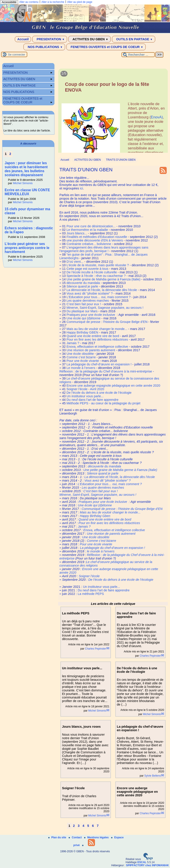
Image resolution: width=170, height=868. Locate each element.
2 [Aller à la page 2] (74, 826)
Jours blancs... (77, 233)
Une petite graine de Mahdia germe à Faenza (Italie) (103, 279)
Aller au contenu (29, 2)
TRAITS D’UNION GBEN (121, 160)
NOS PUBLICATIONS (44, 47)
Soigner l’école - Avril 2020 (85, 389)
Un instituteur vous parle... (85, 396)
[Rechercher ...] (138, 55)
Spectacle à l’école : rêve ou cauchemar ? (96, 276)
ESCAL (142, 862)
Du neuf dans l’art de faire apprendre (92, 400)
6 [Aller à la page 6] (93, 826)
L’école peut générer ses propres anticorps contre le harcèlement (27, 248)
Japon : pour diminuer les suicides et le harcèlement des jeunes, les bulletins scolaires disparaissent (26, 169)
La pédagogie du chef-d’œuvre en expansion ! (99, 364)
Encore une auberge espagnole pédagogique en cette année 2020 (113, 386)
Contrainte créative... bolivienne (89, 244)
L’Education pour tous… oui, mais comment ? (99, 297)
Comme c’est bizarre (81, 357)
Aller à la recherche (53, 2)
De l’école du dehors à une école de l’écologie (99, 393)
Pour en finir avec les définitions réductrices (97, 339)
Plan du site (58, 837)
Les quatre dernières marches (88, 301)
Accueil (23, 39)
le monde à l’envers (101, 551)
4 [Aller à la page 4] (83, 826)
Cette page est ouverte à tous (87, 269)
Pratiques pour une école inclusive (91, 315)
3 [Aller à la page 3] (79, 826)
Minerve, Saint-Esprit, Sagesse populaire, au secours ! (105, 308)
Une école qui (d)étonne (83, 318)
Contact (75, 837)
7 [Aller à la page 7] (98, 826)
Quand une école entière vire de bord (93, 336)
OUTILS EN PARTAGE (134, 39)
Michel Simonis (97, 711)
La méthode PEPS (91, 594)
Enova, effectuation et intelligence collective (97, 347)
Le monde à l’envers (81, 368)
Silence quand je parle (82, 286)
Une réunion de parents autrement (91, 350)
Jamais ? (73, 343)
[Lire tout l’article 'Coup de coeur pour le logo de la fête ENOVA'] (113, 116)
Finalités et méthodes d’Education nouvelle (97, 237)
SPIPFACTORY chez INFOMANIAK (147, 865)
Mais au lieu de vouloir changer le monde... (97, 329)
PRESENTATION (50, 39)
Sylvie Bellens (153, 776)
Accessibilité (9, 2)
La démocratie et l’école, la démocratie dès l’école (102, 290)
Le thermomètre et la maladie (87, 230)
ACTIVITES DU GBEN (90, 39)
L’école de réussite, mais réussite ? (98, 265)
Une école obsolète (80, 354)
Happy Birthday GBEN (82, 332)
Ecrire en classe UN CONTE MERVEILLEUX (27, 192)
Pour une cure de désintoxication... (91, 226)
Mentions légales (97, 837)
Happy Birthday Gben (95, 516)
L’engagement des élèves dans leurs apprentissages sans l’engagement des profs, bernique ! (104, 249)
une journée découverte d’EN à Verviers (95, 240)
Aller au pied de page (80, 2)
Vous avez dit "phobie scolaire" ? (90, 293)
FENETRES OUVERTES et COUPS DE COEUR (106, 47)
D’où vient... (75, 262)
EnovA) (157, 117)
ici (81, 188)
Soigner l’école (89, 576)
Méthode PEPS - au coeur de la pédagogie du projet (103, 403)
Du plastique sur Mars (82, 311)
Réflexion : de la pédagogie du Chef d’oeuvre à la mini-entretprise (106, 371)
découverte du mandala (83, 283)
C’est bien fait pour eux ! (84, 304)
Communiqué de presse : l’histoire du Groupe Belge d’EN (107, 322)
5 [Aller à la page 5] (88, 826)
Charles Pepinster (96, 649)
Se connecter (17, 55)
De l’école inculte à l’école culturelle (92, 272)
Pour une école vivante (83, 361)
